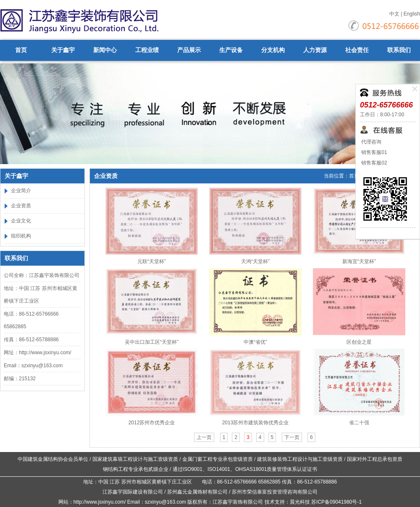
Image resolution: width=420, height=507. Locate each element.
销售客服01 (374, 152)
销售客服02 (374, 163)
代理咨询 (371, 142)
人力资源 (315, 50)
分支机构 (273, 50)
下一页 (292, 437)
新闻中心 (105, 50)
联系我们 (399, 50)
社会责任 (357, 50)
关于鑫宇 (63, 50)
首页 (21, 50)
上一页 (204, 437)
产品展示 (189, 50)
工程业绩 (147, 50)
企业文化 (21, 221)
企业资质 (21, 206)
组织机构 (21, 236)
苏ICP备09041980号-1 (336, 502)
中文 (394, 14)
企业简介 (21, 191)
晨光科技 (300, 502)
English (412, 14)
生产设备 (231, 50)
